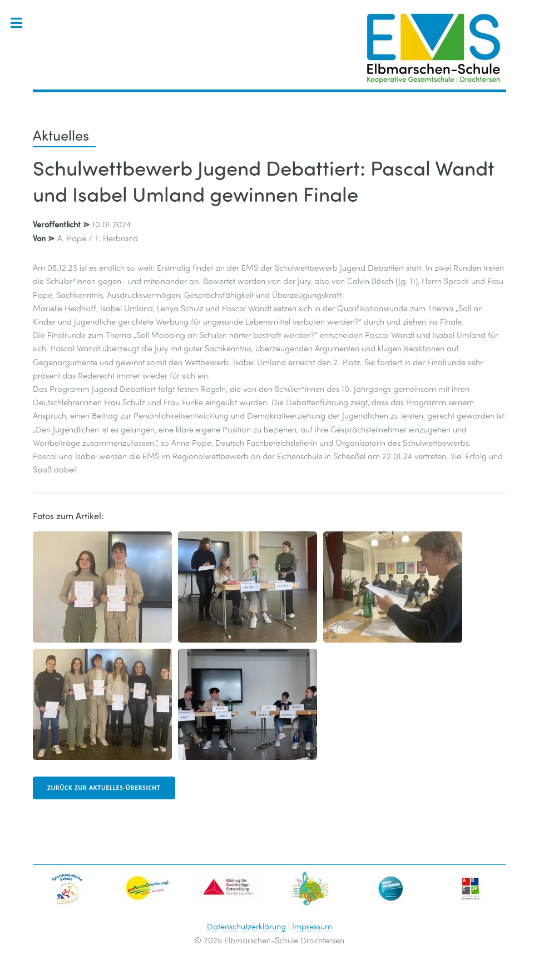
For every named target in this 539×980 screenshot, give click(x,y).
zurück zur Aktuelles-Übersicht (104, 788)
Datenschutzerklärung (246, 926)
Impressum (312, 926)
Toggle (22, 23)
